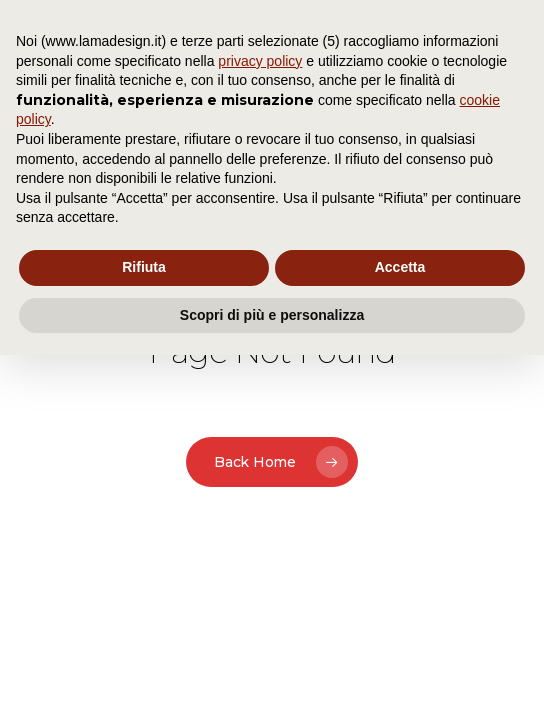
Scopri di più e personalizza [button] (272, 315)
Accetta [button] (400, 267)
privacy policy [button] (260, 61)
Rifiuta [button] (144, 267)
